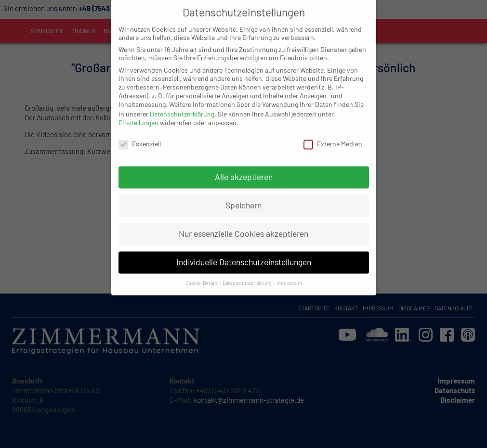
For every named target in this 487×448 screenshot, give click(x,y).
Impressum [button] (289, 270)
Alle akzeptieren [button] (244, 164)
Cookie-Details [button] (202, 270)
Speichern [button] (243, 192)
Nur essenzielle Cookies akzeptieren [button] (243, 221)
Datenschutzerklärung (182, 101)
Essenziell (140, 131)
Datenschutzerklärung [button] (248, 270)
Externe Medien (333, 131)
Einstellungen (138, 110)
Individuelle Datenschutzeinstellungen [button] (244, 249)
